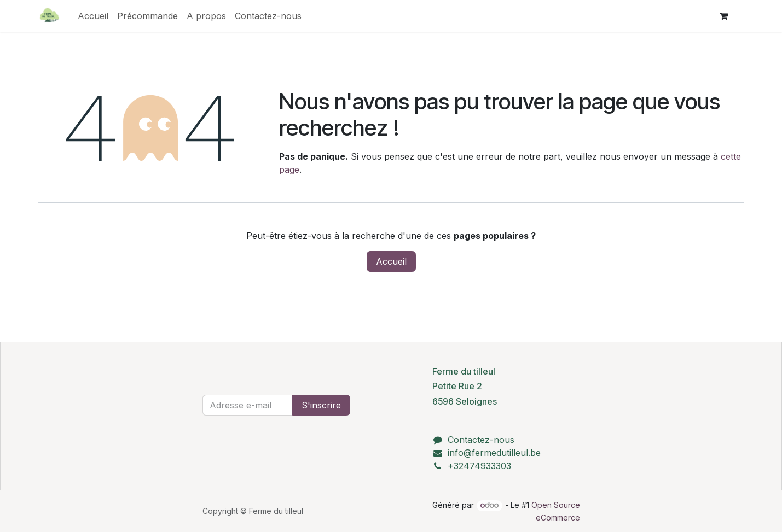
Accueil (391, 261)
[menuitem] (93, 16)
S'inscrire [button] (321, 405)
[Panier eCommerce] (724, 16)
